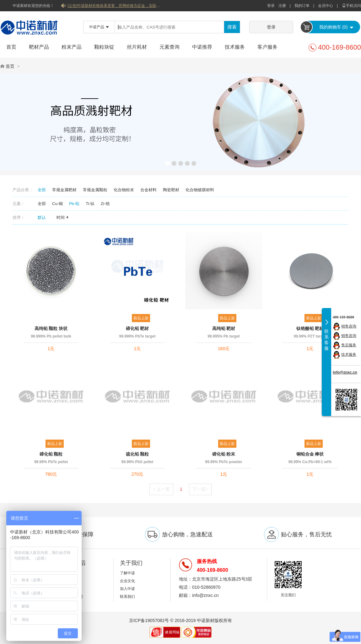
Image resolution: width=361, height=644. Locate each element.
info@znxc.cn (345, 372)
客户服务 (267, 47)
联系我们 (127, 597)
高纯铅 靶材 (224, 328)
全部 (42, 190)
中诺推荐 (202, 47)
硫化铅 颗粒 (137, 454)
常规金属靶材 (64, 190)
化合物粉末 (124, 190)
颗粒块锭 (104, 47)
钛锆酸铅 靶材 (310, 328)
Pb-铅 (74, 204)
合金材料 (148, 190)
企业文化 (127, 581)
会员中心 (326, 6)
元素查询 (170, 47)
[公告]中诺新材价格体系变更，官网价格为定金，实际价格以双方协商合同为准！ (115, 6)
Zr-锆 (105, 204)
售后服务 (349, 345)
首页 (11, 47)
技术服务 (235, 47)
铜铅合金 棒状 (310, 454)
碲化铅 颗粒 (51, 454)
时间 (63, 217)
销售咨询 (349, 326)
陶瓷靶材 (171, 190)
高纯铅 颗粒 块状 (51, 328)
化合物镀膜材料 (200, 190)
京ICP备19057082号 (149, 620)
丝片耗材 (137, 47)
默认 (44, 217)
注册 (282, 6)
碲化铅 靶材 (137, 328)
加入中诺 (127, 589)
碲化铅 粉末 (224, 454)
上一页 (161, 489)
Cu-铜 (57, 204)
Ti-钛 (90, 204)
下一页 (200, 489)
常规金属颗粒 (95, 190)
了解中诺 (127, 573)
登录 (271, 6)
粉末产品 (72, 47)
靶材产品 (39, 47)
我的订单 (302, 6)
